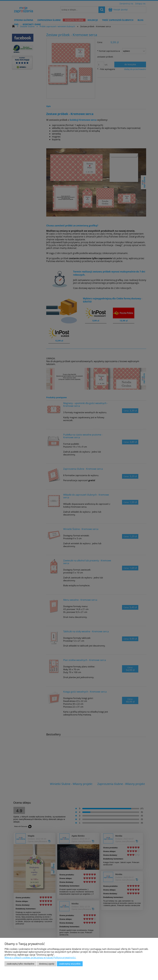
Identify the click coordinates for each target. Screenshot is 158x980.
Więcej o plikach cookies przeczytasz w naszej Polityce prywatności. (40, 958)
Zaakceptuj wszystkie (70, 964)
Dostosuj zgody (47, 964)
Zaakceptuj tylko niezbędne (20, 964)
